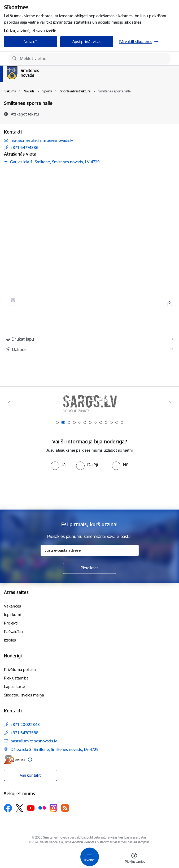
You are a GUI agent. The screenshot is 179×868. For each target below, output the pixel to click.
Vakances (12, 606)
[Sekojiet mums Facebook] (8, 808)
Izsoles (10, 640)
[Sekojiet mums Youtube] (31, 808)
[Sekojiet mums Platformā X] (19, 808)
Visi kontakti (31, 775)
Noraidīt (31, 42)
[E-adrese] (15, 760)
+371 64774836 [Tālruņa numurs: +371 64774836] (25, 147)
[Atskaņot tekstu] (25, 114)
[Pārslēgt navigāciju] (90, 857)
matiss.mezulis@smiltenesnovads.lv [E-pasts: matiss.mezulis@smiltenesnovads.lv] (42, 140)
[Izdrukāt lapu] (89, 339)
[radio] (58, 465)
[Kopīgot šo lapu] (89, 349)
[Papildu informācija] (30, 760)
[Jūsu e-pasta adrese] (90, 550)
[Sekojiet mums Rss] (65, 808)
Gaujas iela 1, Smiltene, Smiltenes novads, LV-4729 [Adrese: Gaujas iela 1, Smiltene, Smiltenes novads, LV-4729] (55, 162)
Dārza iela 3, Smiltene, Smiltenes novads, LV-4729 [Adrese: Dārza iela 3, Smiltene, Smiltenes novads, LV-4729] (55, 749)
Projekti (11, 623)
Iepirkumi (12, 615)
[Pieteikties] (90, 568)
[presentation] (90, 490)
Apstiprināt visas (87, 42)
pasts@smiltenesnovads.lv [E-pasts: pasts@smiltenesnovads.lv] (34, 741)
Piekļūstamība (16, 678)
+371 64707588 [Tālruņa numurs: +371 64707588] (25, 733)
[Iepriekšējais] (9, 403)
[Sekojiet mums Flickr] (42, 808)
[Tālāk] (170, 403)
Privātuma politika (20, 670)
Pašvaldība (13, 632)
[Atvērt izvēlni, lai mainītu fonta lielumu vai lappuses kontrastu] (134, 859)
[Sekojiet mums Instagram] (54, 808)
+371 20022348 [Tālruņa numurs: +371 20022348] (25, 724)
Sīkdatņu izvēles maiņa (24, 695)
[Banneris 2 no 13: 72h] (90, 403)
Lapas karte (14, 687)
